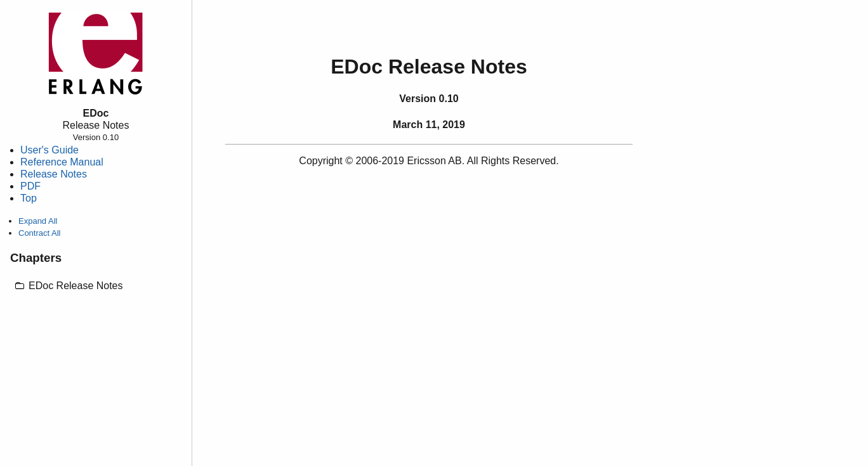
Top (29, 198)
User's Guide (49, 150)
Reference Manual (62, 162)
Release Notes (54, 174)
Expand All (38, 221)
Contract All (39, 233)
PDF (30, 186)
